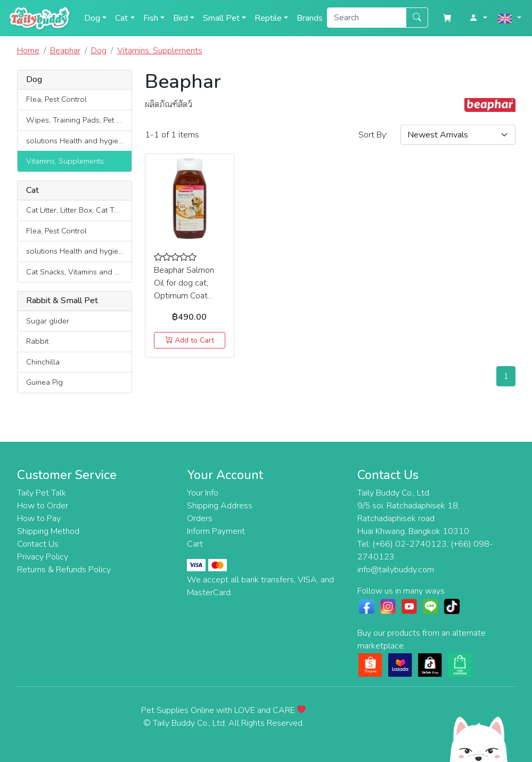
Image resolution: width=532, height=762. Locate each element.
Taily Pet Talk (42, 493)
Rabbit (37, 341)
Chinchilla (43, 362)
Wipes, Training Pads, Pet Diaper (79, 120)
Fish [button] (151, 18)
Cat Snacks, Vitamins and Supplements (79, 272)
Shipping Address (220, 506)
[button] (478, 18)
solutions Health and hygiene (76, 141)
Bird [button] (181, 18)
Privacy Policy (43, 557)
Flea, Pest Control (56, 99)
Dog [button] (92, 18)
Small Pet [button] (221, 18)
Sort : (373, 135)
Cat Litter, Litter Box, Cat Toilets (79, 210)
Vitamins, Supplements (65, 161)
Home (28, 51)
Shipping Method (48, 531)
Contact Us (38, 544)
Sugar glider (48, 321)
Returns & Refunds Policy (64, 570)
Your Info (203, 493)
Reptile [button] (268, 18)
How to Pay (39, 518)
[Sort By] (458, 135)
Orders (200, 518)
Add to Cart (190, 340)
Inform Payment (216, 531)
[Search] (367, 18)
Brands (310, 18)
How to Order (43, 506)
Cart (195, 544)
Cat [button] (121, 18)
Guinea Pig (44, 382)
